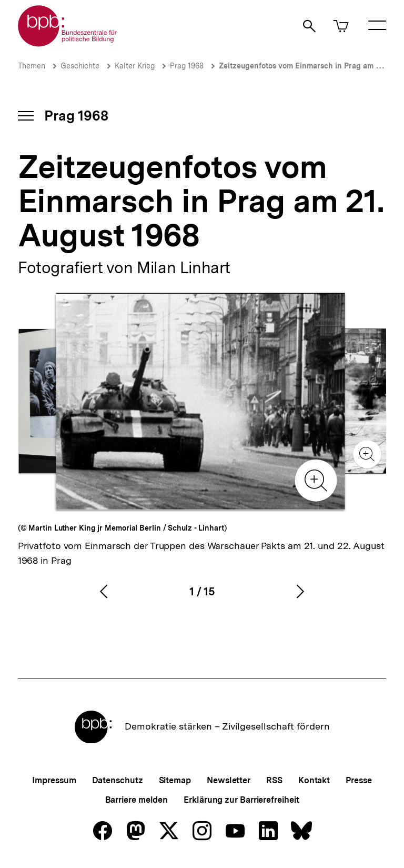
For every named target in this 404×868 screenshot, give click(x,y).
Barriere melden (137, 800)
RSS (274, 780)
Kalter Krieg (135, 66)
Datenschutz (118, 780)
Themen (32, 66)
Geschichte (80, 66)
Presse (358, 780)
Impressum (54, 780)
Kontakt (314, 780)
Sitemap (175, 780)
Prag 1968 (187, 66)
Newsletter (229, 780)
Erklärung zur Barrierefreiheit (241, 800)
